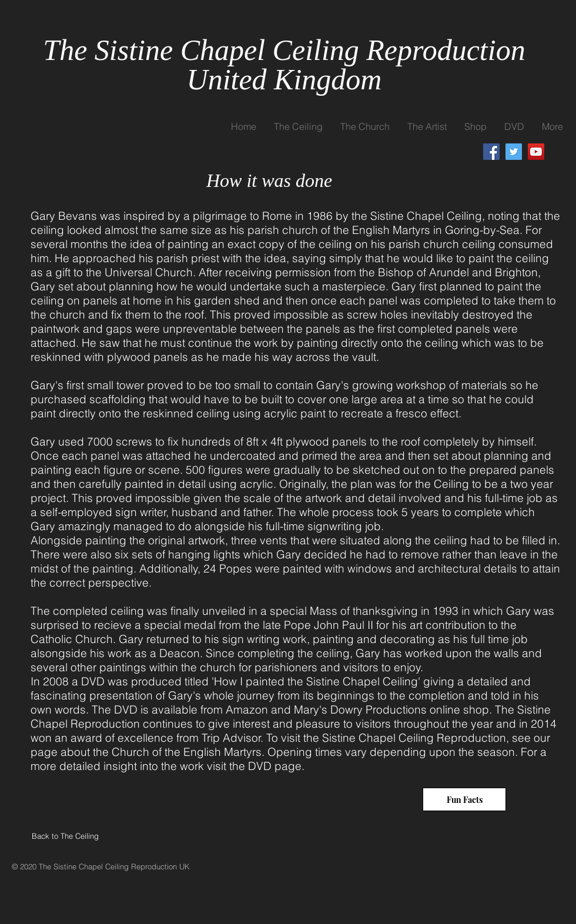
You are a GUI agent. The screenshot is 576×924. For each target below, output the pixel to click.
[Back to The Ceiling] (74, 836)
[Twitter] (514, 152)
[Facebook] (491, 152)
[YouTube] (536, 152)
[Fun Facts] (464, 799)
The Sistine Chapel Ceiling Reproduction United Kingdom (284, 65)
